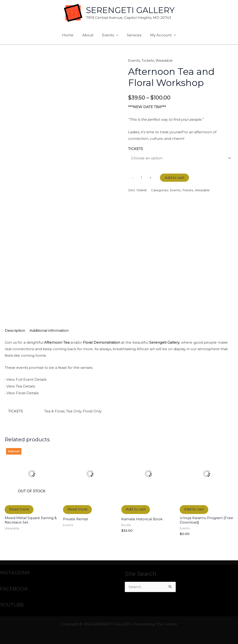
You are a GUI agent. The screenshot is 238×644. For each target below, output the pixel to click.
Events (134, 60)
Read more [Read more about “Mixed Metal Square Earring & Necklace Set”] (19, 509)
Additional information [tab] (49, 331)
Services (132, 35)
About (89, 35)
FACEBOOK (14, 588)
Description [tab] (15, 331)
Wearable (164, 60)
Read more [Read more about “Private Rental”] (78, 509)
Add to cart (174, 178)
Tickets (148, 60)
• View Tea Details (20, 386)
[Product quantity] (141, 178)
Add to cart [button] (136, 509)
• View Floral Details (22, 392)
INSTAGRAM (15, 572)
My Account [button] (157, 35)
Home (71, 35)
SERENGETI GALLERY (130, 10)
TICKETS (136, 149)
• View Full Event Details (26, 380)
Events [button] (108, 35)
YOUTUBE (12, 605)
